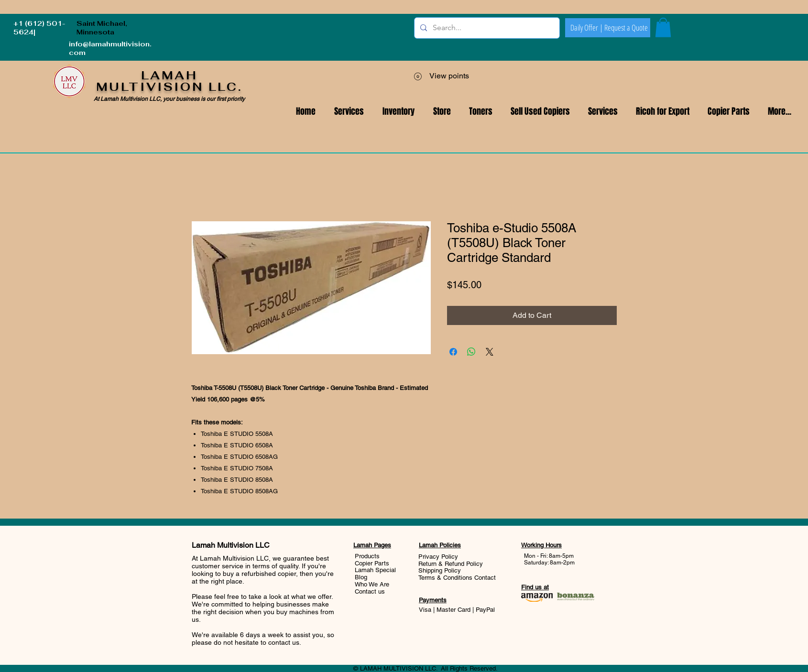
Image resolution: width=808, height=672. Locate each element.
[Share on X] (490, 352)
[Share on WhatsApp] (471, 352)
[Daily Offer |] (587, 28)
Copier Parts (372, 563)
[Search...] (486, 28)
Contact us (370, 591)
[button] (603, 112)
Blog (361, 577)
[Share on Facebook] (453, 352)
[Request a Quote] (626, 28)
